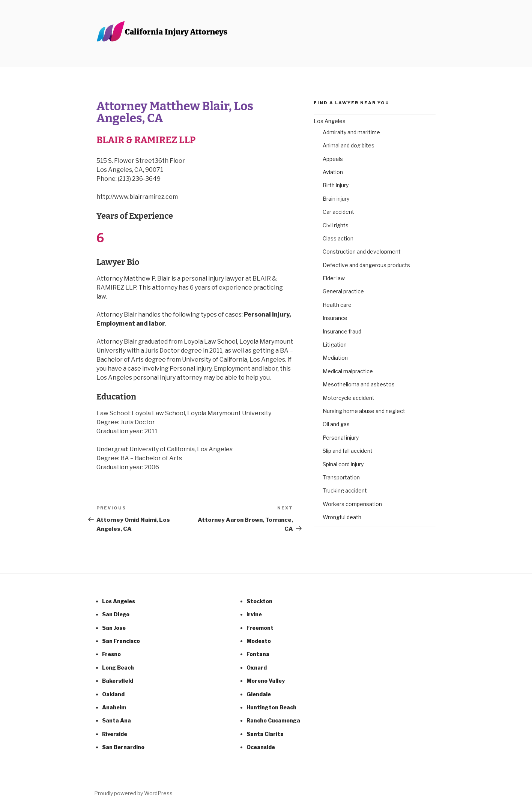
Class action (338, 238)
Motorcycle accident (349, 398)
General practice (343, 291)
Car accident (338, 212)
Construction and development (362, 252)
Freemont (260, 628)
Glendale (259, 694)
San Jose (114, 628)
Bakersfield (118, 681)
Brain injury (336, 199)
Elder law (334, 278)
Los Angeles (330, 121)
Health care (337, 305)
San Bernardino (123, 747)
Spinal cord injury (343, 464)
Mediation (335, 358)
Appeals (333, 159)
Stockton (259, 601)
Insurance (335, 318)
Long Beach (118, 668)
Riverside (115, 734)
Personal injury (341, 438)
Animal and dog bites (349, 145)
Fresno (111, 654)
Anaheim (114, 707)
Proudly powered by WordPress (133, 793)
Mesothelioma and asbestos (359, 384)
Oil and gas (336, 424)
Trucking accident (345, 490)
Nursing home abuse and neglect (364, 411)
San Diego (116, 614)
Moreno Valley (266, 681)
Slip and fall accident (348, 451)
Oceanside (261, 747)
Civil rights (336, 225)
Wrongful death (342, 517)
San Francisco (121, 641)
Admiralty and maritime (351, 132)
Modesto (259, 641)
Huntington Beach (271, 707)
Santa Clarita (265, 734)
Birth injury (336, 185)
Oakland (113, 694)
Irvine (254, 614)
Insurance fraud (342, 331)
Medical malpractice (348, 371)
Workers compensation (352, 504)
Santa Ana (116, 720)
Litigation (335, 345)
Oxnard (257, 668)
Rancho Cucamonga (273, 720)
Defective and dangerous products (366, 265)
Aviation (333, 172)
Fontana (258, 654)
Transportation (341, 477)
